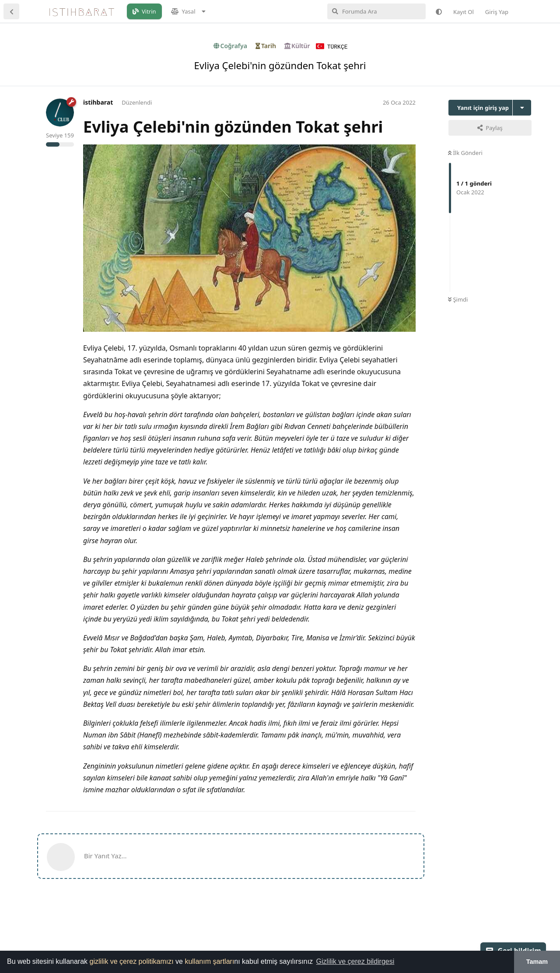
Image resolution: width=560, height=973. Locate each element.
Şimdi (458, 299)
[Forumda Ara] (376, 11)
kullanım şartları (209, 961)
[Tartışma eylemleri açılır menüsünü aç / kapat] (522, 107)
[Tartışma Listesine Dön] (11, 11)
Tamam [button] (537, 962)
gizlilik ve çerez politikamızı (132, 961)
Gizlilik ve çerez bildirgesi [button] (355, 961)
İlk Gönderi (465, 152)
